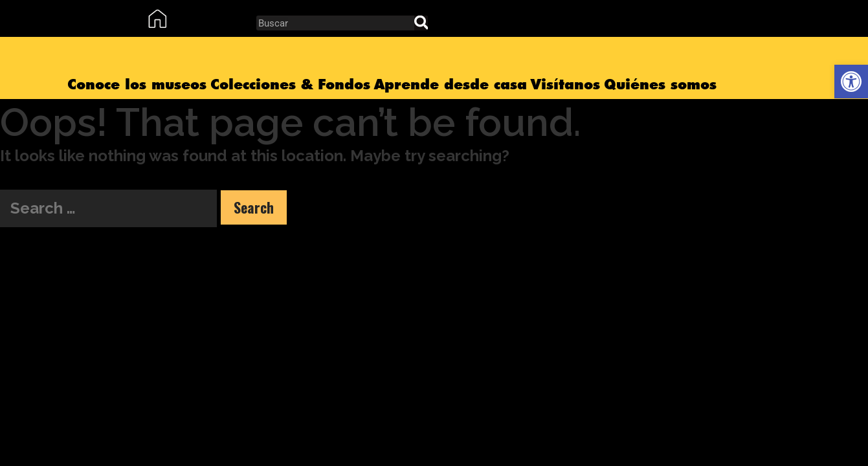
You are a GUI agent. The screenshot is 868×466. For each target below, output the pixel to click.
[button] (851, 82)
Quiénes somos (660, 84)
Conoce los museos (137, 84)
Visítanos (565, 84)
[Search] (421, 23)
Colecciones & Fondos (290, 84)
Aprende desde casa (451, 84)
